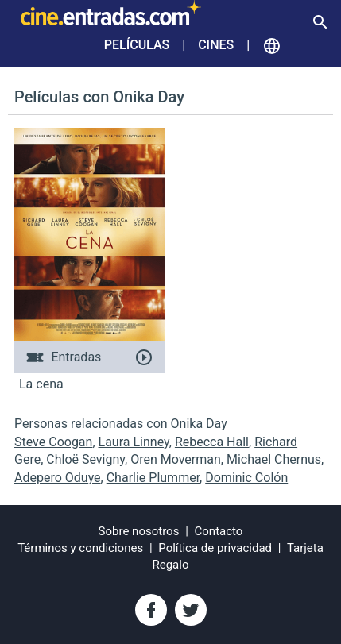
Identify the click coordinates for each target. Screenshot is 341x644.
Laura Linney (134, 442)
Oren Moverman (176, 459)
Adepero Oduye (58, 478)
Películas (137, 45)
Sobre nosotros (139, 531)
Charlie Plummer (153, 478)
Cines (216, 45)
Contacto (219, 531)
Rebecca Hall (212, 442)
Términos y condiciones (80, 548)
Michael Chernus (274, 459)
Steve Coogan (53, 442)
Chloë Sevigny (85, 459)
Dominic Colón (246, 478)
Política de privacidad (215, 548)
